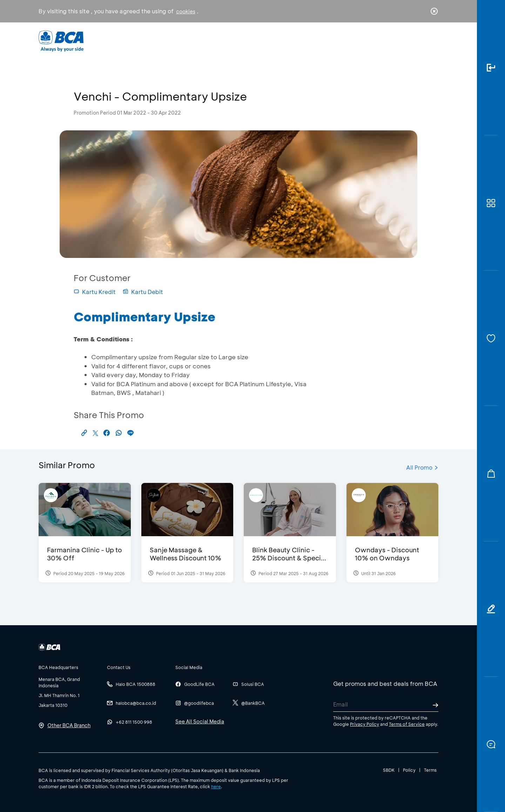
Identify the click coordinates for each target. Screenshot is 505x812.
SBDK (389, 770)
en (432, 41)
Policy (409, 770)
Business (229, 40)
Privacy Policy (365, 724)
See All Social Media (200, 721)
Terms (430, 770)
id (420, 41)
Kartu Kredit (95, 292)
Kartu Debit (143, 292)
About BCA (279, 40)
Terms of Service (407, 724)
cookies (186, 11)
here (216, 786)
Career (326, 40)
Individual (182, 40)
